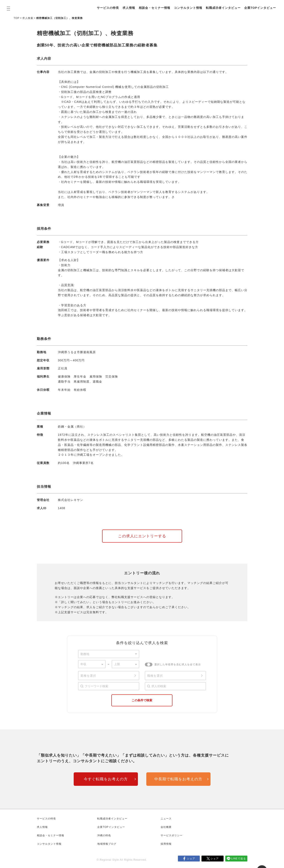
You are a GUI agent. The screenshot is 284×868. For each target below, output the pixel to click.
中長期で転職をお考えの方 (178, 779)
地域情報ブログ (107, 844)
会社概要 (166, 827)
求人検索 (28, 18)
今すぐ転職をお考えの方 (106, 779)
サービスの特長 (108, 8)
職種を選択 (155, 676)
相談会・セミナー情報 (155, 8)
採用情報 (166, 844)
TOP (17, 18)
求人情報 (129, 8)
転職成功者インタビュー (223, 8)
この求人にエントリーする (142, 536)
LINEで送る (239, 859)
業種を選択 (88, 676)
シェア (191, 859)
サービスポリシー (172, 835)
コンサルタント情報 (188, 8)
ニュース (166, 819)
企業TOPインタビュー (260, 8)
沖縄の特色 (104, 835)
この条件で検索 (142, 700)
